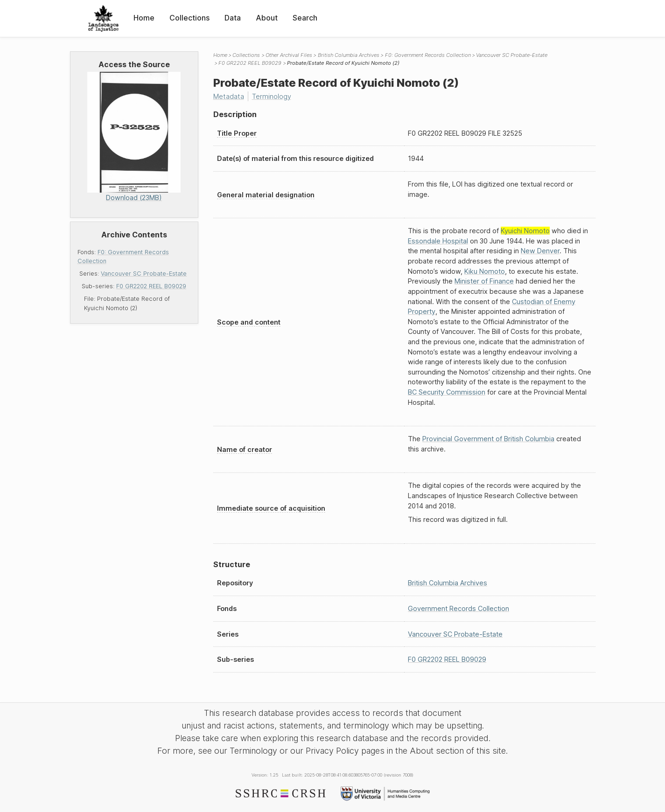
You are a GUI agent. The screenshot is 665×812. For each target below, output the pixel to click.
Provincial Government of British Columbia (488, 439)
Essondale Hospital (438, 241)
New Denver (540, 251)
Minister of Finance (484, 281)
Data (233, 18)
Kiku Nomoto (485, 271)
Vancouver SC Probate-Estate (144, 274)
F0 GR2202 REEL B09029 (151, 286)
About (267, 18)
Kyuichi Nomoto (525, 231)
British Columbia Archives (349, 55)
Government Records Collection (458, 608)
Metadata (229, 96)
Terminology (272, 96)
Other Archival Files (289, 55)
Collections (189, 18)
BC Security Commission (447, 392)
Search (305, 18)
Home (144, 18)
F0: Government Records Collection (428, 55)
